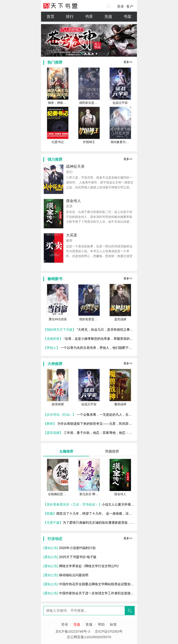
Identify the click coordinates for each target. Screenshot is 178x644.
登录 (121, 6)
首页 (51, 17)
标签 (113, 624)
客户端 (130, 7)
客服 (89, 624)
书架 (127, 17)
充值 (108, 17)
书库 (89, 17)
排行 (70, 17)
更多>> (128, 62)
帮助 (101, 624)
